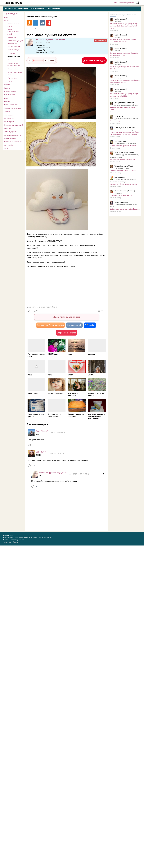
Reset (52, 60)
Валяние (7, 88)
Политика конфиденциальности (14, 540)
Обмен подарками (10, 132)
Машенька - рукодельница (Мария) (50, 40)
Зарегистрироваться (127, 3)
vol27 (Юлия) (41, 452)
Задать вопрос (19, 538)
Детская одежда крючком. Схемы (126, 105)
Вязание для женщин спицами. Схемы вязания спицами (123, 181)
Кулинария (11, 53)
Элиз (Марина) (42, 431)
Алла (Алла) (119, 116)
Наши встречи (9, 122)
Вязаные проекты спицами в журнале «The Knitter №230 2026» (123, 41)
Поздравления (13, 60)
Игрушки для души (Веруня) (124, 152)
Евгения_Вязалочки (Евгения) (125, 128)
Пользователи (54, 9)
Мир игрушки (8, 115)
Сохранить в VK (74, 325)
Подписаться (100, 40)
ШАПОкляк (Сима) (121, 141)
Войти (115, 3)
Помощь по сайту (30, 538)
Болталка (7, 21)
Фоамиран (118, 193)
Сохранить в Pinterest (67, 333)
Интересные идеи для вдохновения (15, 42)
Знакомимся (12, 37)
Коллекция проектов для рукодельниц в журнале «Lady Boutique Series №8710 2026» (124, 26)
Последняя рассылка (44, 538)
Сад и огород (12, 78)
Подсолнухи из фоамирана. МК (121, 195)
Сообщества (10, 9)
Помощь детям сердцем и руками (14, 64)
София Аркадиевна (121, 202)
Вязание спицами (10, 91)
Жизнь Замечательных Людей (13, 32)
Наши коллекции (13, 50)
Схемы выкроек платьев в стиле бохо (123, 171)
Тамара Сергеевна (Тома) (124, 166)
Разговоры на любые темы (15, 73)
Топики (113, 15)
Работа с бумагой (10, 138)
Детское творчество (11, 105)
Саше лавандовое (116, 121)
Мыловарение (9, 118)
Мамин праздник (14, 57)
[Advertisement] (65, 287)
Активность (24, 9)
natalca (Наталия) (121, 19)
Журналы (118, 21)
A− (30, 60)
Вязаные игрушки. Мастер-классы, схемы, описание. (124, 156)
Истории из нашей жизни (14, 25)
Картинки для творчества (13, 108)
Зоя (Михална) (120, 177)
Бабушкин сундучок (11, 14)
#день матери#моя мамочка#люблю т (42, 307)
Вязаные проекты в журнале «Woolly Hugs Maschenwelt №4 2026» (125, 81)
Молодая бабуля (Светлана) (124, 103)
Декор (6, 98)
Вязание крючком (10, 95)
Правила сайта (8, 538)
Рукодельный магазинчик (13, 142)
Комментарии (38, 9)
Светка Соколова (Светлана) (125, 191)
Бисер (6, 17)
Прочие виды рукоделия (12, 135)
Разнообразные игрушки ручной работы (123, 206)
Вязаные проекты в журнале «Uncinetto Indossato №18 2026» (124, 54)
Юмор (10, 81)
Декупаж (7, 101)
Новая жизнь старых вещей (13, 125)
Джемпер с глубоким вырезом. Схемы (123, 184)
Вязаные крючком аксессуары (125, 130)
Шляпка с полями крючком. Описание (123, 146)
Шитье (6, 149)
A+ (46, 60)
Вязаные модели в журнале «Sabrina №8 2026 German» (124, 68)
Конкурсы (7, 112)
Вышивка (7, 85)
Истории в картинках (15, 46)
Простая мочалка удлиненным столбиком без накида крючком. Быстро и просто (125, 133)
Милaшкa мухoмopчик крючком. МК (122, 159)
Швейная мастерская (122, 168)
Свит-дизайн (8, 145)
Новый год (7, 128)
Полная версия (8, 535)
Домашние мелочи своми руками (126, 119)
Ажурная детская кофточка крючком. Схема (123, 108)
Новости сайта (13, 69)
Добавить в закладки (94, 60)
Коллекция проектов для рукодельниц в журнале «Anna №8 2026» (124, 95)
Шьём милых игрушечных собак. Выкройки (125, 209)
